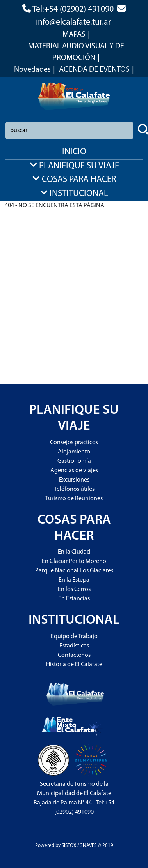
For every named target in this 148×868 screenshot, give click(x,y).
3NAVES (88, 846)
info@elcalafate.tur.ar (73, 22)
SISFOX (69, 846)
